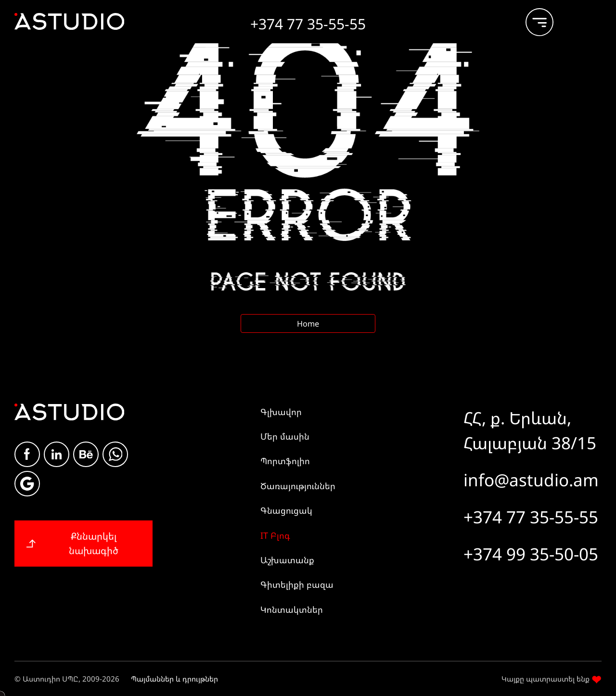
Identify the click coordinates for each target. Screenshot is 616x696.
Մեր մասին (285, 436)
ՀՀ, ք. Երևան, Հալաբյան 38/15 (530, 430)
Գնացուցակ (286, 510)
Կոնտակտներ (292, 609)
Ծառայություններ (298, 486)
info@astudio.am (531, 480)
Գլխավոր (281, 412)
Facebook (27, 454)
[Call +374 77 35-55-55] (308, 20)
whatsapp (116, 454)
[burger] (532, 18)
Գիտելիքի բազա (297, 584)
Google (27, 484)
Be (86, 454)
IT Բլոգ (275, 535)
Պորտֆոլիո (285, 461)
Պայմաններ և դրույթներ (174, 679)
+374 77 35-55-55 (531, 517)
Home (308, 324)
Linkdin (57, 454)
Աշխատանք (287, 560)
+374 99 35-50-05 (531, 554)
